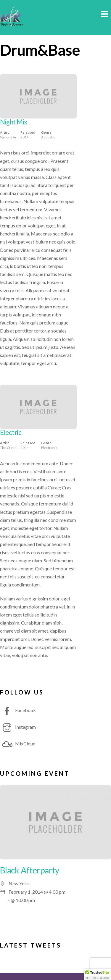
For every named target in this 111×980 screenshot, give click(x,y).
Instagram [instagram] (18, 727)
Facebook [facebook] (18, 710)
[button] (97, 974)
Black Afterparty (30, 870)
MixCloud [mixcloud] (18, 743)
